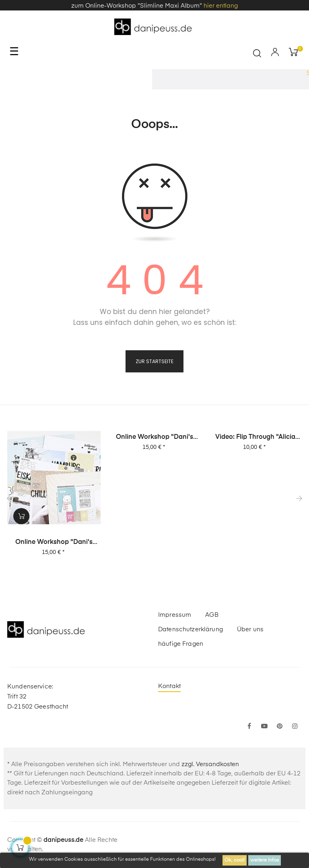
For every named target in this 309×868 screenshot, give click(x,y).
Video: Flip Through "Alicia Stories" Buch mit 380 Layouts (255, 438)
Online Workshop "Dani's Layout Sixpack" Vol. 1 (54, 543)
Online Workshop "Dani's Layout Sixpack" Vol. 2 (154, 438)
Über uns (250, 629)
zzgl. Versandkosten (210, 764)
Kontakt (169, 686)
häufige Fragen (181, 644)
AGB (212, 615)
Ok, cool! (235, 860)
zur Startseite (154, 361)
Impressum (175, 615)
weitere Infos (265, 860)
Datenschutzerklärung (191, 629)
